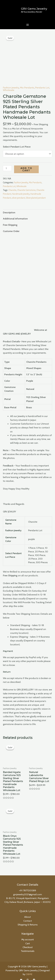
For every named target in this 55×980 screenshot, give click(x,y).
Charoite (12, 184)
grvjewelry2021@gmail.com (27, 889)
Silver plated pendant (36, 192)
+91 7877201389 (27, 885)
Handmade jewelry (21, 188)
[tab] (27, 207)
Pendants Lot (42, 82)
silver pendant (18, 192)
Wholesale (9, 84)
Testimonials (28, 945)
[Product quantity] (7, 162)
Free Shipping (10, 219)
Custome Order (11, 225)
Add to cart (26, 163)
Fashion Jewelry (11, 82)
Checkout (28, 941)
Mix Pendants (27, 82)
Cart (28, 938)
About (27, 911)
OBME (29, 968)
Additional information (15, 213)
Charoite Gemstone (26, 184)
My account (28, 934)
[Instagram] (28, 974)
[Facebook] (34, 974)
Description (9, 207)
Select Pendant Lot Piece (17, 141)
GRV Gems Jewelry (34, 9)
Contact (28, 915)
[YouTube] (21, 974)
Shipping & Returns (28, 919)
